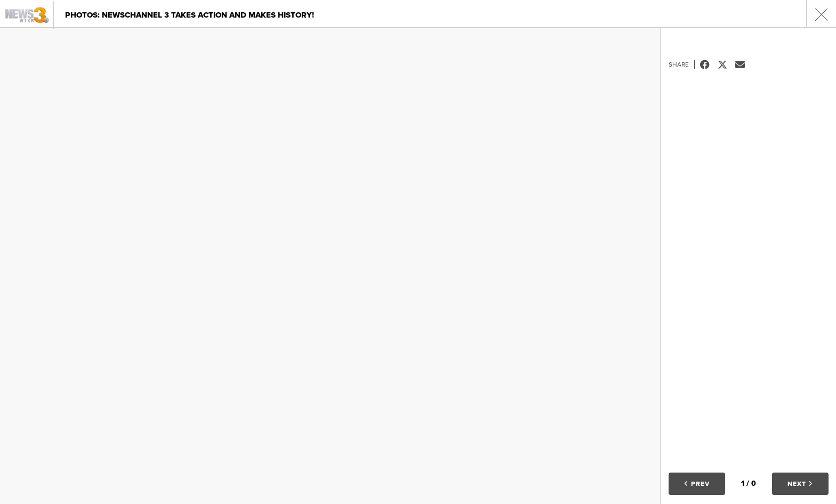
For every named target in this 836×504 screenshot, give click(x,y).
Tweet (726, 64)
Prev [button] (697, 484)
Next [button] (800, 484)
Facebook (709, 64)
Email (744, 64)
